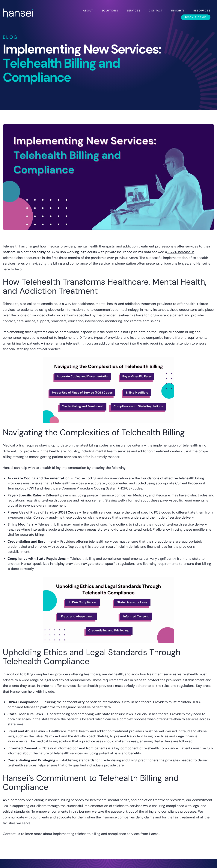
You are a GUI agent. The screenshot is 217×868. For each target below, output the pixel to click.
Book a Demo (196, 17)
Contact (156, 11)
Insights (178, 11)
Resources (202, 11)
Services (133, 11)
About (88, 11)
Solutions (110, 11)
